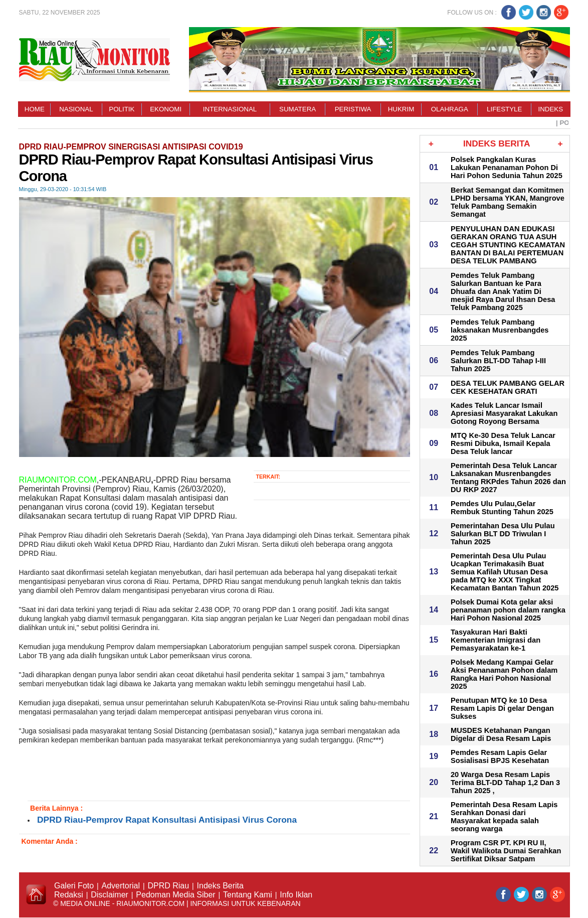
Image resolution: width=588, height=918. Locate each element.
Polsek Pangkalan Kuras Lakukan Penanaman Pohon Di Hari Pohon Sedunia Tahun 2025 (507, 168)
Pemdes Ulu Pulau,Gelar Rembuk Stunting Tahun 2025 (502, 508)
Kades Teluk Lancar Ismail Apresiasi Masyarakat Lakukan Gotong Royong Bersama (504, 413)
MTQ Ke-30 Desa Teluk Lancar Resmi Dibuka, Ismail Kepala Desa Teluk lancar (503, 443)
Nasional (76, 109)
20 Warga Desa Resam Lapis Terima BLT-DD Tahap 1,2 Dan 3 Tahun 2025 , (505, 783)
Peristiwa (353, 109)
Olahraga (450, 109)
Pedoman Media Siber (175, 895)
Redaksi (69, 895)
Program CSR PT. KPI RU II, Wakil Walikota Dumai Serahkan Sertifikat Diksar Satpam (506, 851)
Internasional (230, 109)
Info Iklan (296, 895)
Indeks (551, 109)
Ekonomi (166, 109)
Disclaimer (110, 895)
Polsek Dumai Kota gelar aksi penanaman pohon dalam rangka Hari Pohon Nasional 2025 (508, 610)
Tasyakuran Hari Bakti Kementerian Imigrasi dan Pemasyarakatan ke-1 (496, 640)
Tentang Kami (248, 895)
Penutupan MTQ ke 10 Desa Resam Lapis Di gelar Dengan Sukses (502, 708)
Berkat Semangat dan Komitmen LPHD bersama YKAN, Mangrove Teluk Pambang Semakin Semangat (508, 202)
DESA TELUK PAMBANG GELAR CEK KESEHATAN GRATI (508, 387)
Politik (122, 109)
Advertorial (121, 886)
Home (35, 109)
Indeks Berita (220, 886)
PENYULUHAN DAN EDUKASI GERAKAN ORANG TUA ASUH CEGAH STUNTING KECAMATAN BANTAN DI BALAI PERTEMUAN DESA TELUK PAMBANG (508, 245)
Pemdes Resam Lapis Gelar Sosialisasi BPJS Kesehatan (500, 756)
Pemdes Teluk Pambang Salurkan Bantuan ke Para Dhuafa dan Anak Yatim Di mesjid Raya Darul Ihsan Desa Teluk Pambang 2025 (503, 291)
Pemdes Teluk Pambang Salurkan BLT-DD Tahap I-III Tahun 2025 (498, 361)
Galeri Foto (74, 886)
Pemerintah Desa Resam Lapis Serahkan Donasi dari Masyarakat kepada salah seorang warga (504, 817)
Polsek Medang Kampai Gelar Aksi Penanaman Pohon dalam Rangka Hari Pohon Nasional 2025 (504, 674)
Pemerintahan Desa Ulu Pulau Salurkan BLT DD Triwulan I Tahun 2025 (503, 534)
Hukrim (401, 109)
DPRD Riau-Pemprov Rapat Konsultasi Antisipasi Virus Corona (167, 820)
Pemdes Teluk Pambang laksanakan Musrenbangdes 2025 (500, 330)
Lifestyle (504, 109)
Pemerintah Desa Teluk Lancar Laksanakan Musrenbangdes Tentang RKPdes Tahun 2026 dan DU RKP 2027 (508, 478)
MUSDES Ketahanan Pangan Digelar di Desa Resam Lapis (501, 734)
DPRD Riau (168, 886)
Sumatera (298, 109)
